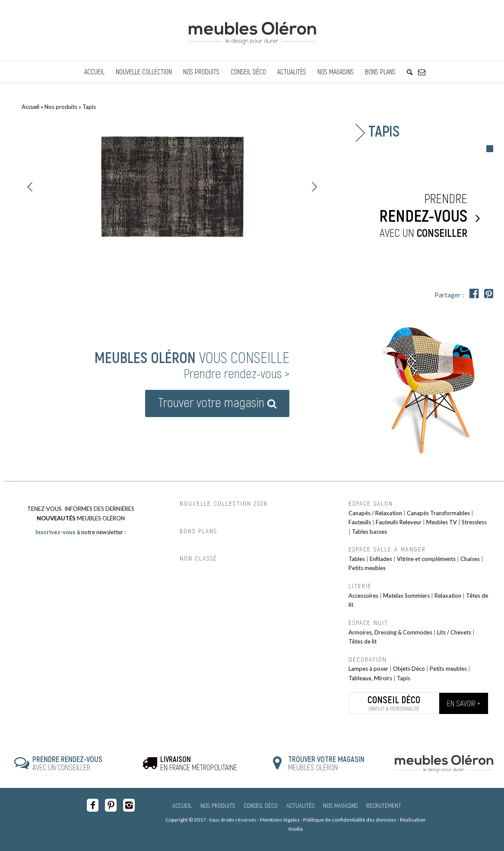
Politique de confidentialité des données (350, 820)
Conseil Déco (261, 805)
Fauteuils (360, 522)
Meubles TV (442, 522)
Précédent (30, 187)
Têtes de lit (363, 641)
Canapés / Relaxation (375, 513)
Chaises (470, 559)
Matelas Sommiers (406, 596)
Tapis (404, 678)
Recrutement (384, 805)
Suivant (314, 187)
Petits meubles (367, 568)
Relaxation (448, 596)
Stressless (474, 522)
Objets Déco (409, 669)
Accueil (30, 107)
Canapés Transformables (438, 513)
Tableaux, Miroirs (370, 678)
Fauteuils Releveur (399, 522)
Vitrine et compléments (426, 559)
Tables (357, 559)
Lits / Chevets (454, 632)
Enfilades (381, 559)
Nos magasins (340, 805)
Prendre (414, 216)
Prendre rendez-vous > (236, 373)
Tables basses (369, 532)
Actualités (300, 805)
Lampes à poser (368, 669)
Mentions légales (280, 820)
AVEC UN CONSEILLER (67, 763)
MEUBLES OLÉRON (326, 763)
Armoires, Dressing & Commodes (390, 632)
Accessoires (363, 596)
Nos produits (61, 107)
